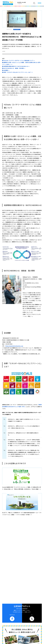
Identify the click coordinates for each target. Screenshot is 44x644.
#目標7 (4, 51)
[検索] (34, 3)
